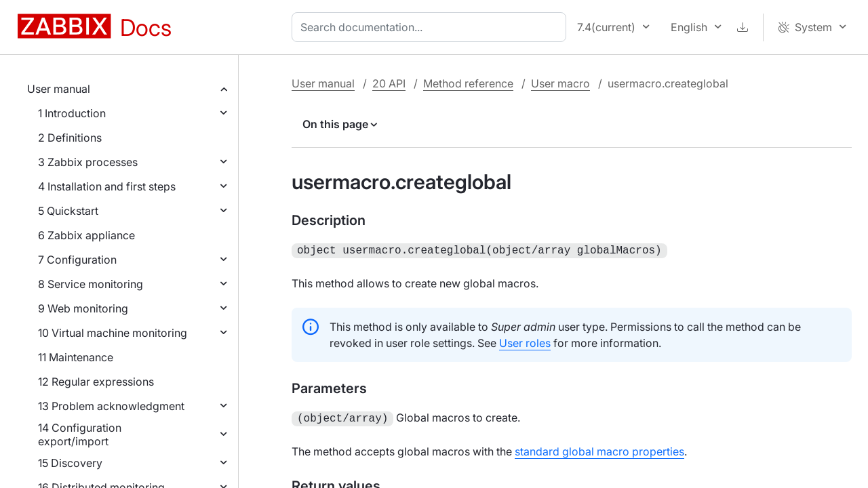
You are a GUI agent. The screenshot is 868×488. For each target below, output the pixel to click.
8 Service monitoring (91, 284)
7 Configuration (77, 260)
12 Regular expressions (96, 382)
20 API (389, 83)
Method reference (468, 83)
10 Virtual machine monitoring (113, 333)
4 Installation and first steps (107, 186)
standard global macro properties (599, 449)
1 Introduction (72, 113)
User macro (560, 83)
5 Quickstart (68, 211)
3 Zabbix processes (88, 162)
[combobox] (432, 27)
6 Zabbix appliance (86, 235)
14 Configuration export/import (80, 434)
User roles (525, 342)
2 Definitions (70, 138)
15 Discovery (70, 463)
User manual (59, 89)
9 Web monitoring (83, 308)
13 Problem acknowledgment (111, 406)
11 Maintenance (76, 357)
